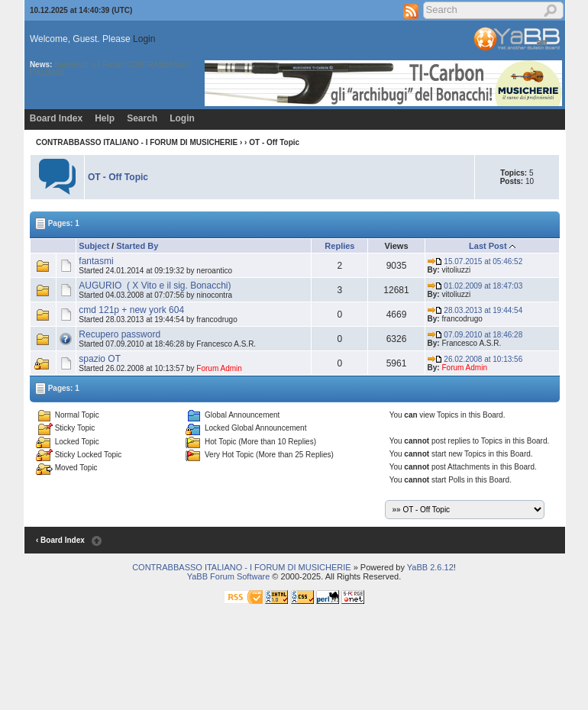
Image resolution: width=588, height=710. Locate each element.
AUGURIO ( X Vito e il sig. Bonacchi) (155, 286)
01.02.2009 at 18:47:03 (475, 286)
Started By (137, 246)
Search (142, 118)
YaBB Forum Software (229, 576)
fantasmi (96, 261)
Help (105, 118)
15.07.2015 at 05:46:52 (475, 261)
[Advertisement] (278, 673)
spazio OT (100, 359)
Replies (339, 246)
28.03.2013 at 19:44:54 (475, 310)
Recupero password (120, 334)
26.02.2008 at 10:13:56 (475, 359)
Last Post (488, 246)
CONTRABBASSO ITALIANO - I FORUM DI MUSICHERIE (137, 142)
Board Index (56, 118)
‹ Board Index (60, 540)
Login (144, 39)
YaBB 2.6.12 (430, 567)
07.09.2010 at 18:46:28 (475, 335)
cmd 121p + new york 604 (131, 310)
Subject (94, 246)
